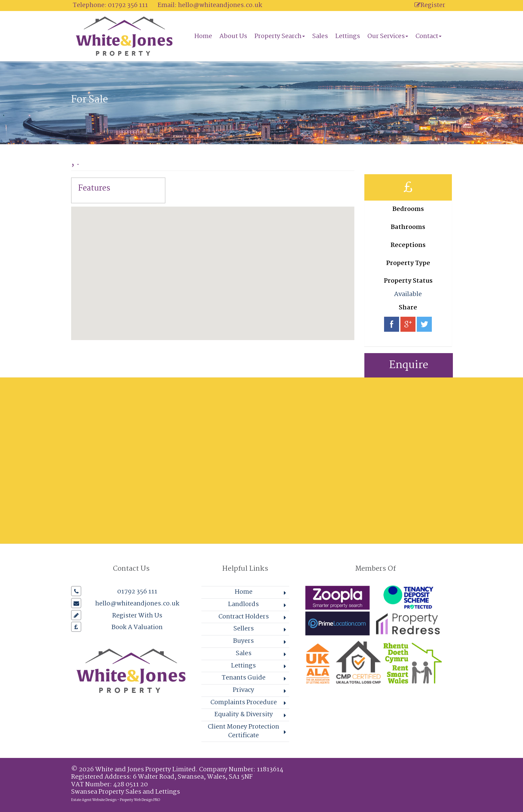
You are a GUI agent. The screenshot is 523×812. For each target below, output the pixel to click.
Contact (428, 36)
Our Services (388, 36)
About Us (233, 36)
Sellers (244, 629)
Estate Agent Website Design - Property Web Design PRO (116, 800)
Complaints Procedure (244, 703)
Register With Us (137, 616)
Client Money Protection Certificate (243, 731)
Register (430, 5)
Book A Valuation (137, 627)
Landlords (243, 604)
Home (203, 36)
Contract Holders (244, 617)
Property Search (280, 36)
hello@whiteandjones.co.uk (220, 5)
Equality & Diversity (244, 715)
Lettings (348, 36)
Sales (320, 36)
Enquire (409, 365)
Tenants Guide (244, 678)
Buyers (243, 641)
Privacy (243, 690)
